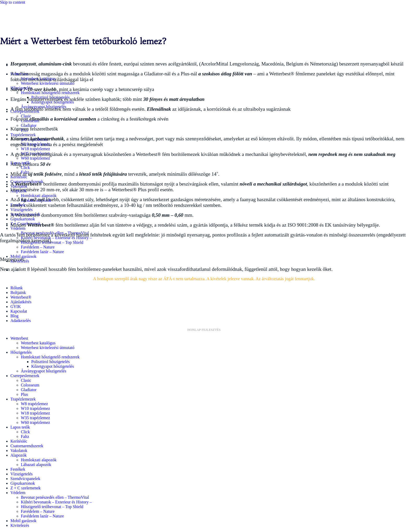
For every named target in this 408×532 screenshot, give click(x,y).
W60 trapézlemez (35, 158)
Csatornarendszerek (27, 446)
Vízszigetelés (21, 210)
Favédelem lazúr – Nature (42, 252)
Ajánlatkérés (21, 302)
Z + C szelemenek (25, 488)
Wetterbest (19, 338)
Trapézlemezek (23, 135)
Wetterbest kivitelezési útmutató (48, 83)
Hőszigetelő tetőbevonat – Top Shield (52, 507)
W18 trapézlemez (35, 149)
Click (25, 168)
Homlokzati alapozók (39, 196)
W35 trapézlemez (35, 418)
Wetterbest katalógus (38, 343)
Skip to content (13, 2)
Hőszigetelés (21, 352)
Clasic (26, 380)
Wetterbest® (21, 297)
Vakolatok (19, 451)
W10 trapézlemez (35, 408)
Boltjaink (18, 293)
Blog (14, 316)
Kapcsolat (19, 311)
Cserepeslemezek (25, 376)
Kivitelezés (20, 525)
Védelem (18, 228)
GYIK (16, 307)
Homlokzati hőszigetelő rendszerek (50, 93)
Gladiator (29, 125)
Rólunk (17, 288)
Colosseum (30, 385)
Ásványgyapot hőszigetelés (44, 371)
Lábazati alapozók (36, 465)
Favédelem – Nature (38, 247)
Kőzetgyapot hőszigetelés (53, 366)
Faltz (25, 436)
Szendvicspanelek (25, 479)
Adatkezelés (21, 321)
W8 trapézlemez (34, 404)
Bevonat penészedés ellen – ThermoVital (55, 497)
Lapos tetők (20, 427)
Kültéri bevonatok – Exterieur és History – (56, 502)
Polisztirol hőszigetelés (50, 362)
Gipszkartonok (23, 219)
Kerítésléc (19, 441)
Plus (24, 394)
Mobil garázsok (23, 521)
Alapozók (18, 455)
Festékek (18, 469)
